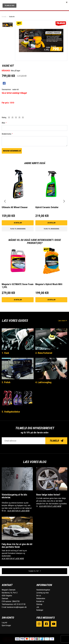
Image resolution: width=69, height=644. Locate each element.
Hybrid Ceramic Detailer (47, 207)
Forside (4, 17)
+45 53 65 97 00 (19, 604)
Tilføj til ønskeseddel (18, 229)
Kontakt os (40, 601)
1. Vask (5, 353)
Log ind (4, 623)
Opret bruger (6, 625)
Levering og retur (43, 593)
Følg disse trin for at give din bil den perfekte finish (17, 546)
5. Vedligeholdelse (11, 412)
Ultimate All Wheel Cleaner (15, 207)
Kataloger (40, 610)
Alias (4, 123)
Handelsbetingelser (43, 590)
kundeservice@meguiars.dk (17, 607)
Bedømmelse (7, 134)
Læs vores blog (34, 462)
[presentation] (5, 201)
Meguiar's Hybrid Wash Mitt (49, 284)
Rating (4, 117)
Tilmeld (56, 441)
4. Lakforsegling (43, 382)
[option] (8, 25)
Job (38, 607)
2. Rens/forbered (44, 353)
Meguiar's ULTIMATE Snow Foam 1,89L (18, 286)
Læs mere (63, 321)
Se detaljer (18, 223)
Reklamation (41, 598)
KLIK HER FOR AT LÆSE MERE (18, 511)
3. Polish (6, 382)
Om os (39, 596)
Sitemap (39, 604)
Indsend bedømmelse (12, 151)
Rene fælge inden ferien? (48, 495)
